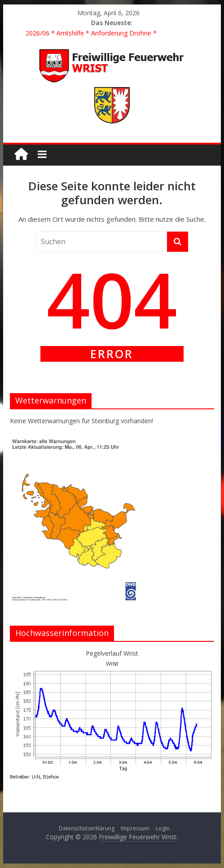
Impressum (135, 828)
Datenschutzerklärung (87, 828)
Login (163, 828)
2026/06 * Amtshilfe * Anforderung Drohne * (91, 33)
